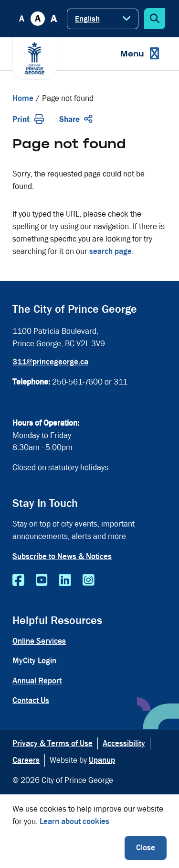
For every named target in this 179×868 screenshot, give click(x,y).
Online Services (39, 641)
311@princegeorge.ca (50, 362)
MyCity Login (34, 661)
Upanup (102, 760)
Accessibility (124, 743)
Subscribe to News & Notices (62, 556)
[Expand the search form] (155, 19)
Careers (26, 760)
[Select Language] (103, 19)
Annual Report (37, 681)
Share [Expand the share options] (76, 119)
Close (146, 848)
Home (23, 98)
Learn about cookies (74, 821)
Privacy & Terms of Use (53, 743)
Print (28, 119)
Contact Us (31, 700)
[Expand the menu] (140, 54)
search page (111, 251)
